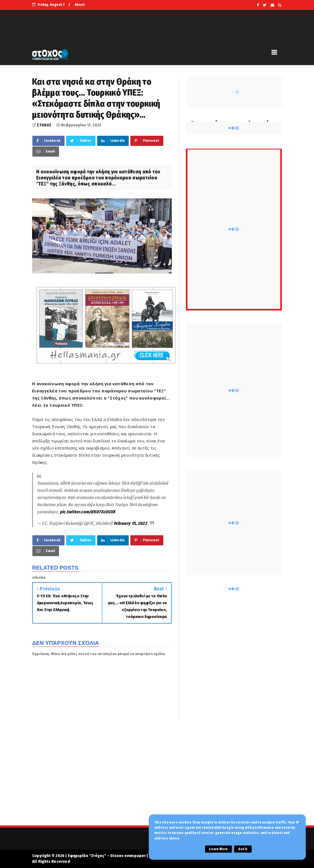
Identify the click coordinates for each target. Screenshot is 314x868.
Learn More (218, 849)
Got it (243, 849)
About (80, 5)
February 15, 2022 (130, 523)
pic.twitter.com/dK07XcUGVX (88, 512)
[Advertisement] (157, 776)
